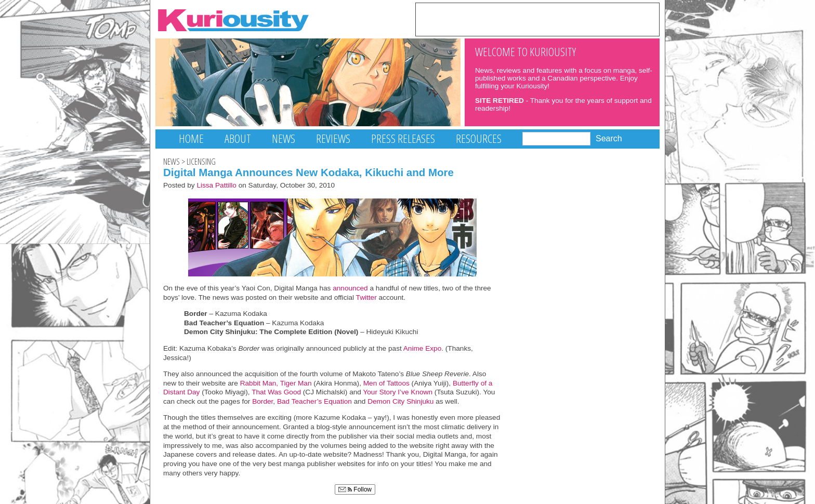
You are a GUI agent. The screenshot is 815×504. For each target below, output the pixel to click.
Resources (479, 138)
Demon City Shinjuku (400, 401)
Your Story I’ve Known (398, 392)
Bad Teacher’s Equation (314, 401)
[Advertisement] (537, 19)
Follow (355, 489)
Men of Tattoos (386, 383)
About (238, 138)
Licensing (201, 162)
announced (349, 288)
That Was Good (276, 392)
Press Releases (403, 138)
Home (191, 138)
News (284, 138)
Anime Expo (422, 348)
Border (262, 401)
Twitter (366, 297)
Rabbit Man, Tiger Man (276, 383)
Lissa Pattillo (216, 185)
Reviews (333, 138)
